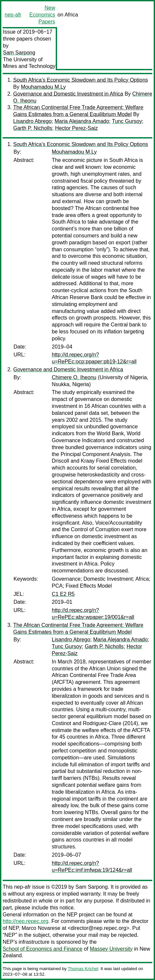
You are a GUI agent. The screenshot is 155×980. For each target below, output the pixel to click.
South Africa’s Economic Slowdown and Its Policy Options (81, 80)
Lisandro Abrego (32, 121)
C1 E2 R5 (63, 594)
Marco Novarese (41, 928)
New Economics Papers (42, 15)
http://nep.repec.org (26, 921)
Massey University (111, 949)
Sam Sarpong (19, 53)
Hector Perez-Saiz (77, 128)
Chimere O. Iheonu (74, 377)
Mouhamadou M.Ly (43, 87)
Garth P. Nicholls (33, 128)
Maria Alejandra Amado (82, 121)
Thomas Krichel (83, 969)
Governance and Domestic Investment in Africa (68, 94)
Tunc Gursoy (127, 121)
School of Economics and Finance (43, 949)
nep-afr (13, 15)
